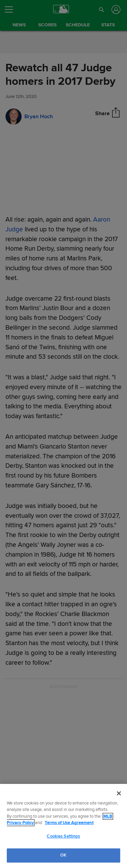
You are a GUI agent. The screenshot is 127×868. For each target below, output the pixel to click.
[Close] (119, 793)
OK (63, 855)
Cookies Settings (63, 836)
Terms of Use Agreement (69, 823)
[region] (63, 826)
